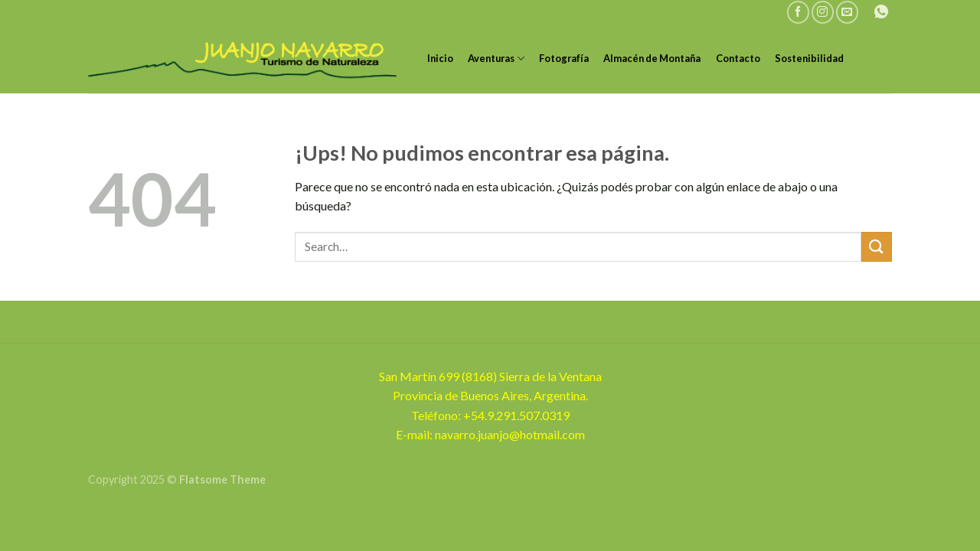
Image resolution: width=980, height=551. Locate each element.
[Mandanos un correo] (847, 12)
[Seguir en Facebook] (798, 12)
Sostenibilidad (809, 58)
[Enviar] (877, 247)
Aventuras (496, 59)
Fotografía (564, 58)
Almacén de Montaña (652, 58)
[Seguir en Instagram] (823, 12)
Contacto (738, 58)
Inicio (440, 58)
